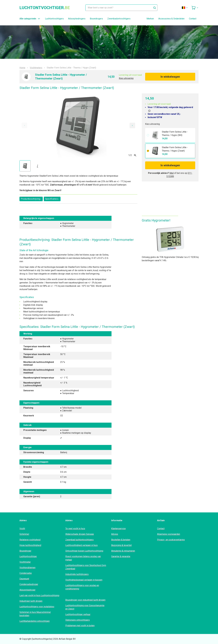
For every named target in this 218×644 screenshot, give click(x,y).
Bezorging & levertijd (121, 545)
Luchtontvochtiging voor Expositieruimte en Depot (85, 607)
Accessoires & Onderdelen (171, 19)
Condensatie (26, 573)
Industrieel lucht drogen (31, 601)
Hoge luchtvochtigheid (30, 545)
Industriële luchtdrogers (77, 574)
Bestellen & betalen (121, 540)
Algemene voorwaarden (169, 534)
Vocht (22, 529)
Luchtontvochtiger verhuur (78, 614)
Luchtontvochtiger (28, 556)
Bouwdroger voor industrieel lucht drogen (85, 600)
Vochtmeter (25, 562)
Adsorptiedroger (27, 590)
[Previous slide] (24, 125)
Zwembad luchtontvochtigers (79, 540)
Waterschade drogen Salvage (80, 534)
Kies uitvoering (126, 78)
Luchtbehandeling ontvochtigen (35, 621)
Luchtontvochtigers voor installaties (37, 607)
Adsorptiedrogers (77, 19)
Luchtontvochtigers (54, 19)
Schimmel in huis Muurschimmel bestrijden (35, 614)
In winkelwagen (170, 77)
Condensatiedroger (29, 584)
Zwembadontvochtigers (119, 19)
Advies (115, 534)
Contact (193, 19)
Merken (150, 19)
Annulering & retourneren (123, 551)
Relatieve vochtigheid (30, 540)
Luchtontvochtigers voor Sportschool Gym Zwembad (86, 567)
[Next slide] (132, 125)
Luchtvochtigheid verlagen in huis (81, 545)
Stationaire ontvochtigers (78, 620)
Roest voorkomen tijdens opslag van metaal (83, 558)
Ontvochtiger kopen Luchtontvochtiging (84, 551)
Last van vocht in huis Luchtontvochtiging (39, 595)
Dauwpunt (24, 579)
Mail (172, 173)
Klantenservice (118, 529)
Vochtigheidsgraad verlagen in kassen (84, 580)
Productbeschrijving (31, 199)
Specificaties (52, 199)
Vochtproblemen (27, 568)
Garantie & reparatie (121, 556)
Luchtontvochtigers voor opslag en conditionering (82, 587)
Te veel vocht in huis (75, 529)
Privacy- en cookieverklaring (171, 540)
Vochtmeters (36, 68)
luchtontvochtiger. (45, 8)
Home (22, 68)
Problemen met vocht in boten (80, 626)
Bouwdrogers (96, 19)
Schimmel (24, 534)
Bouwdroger (25, 551)
